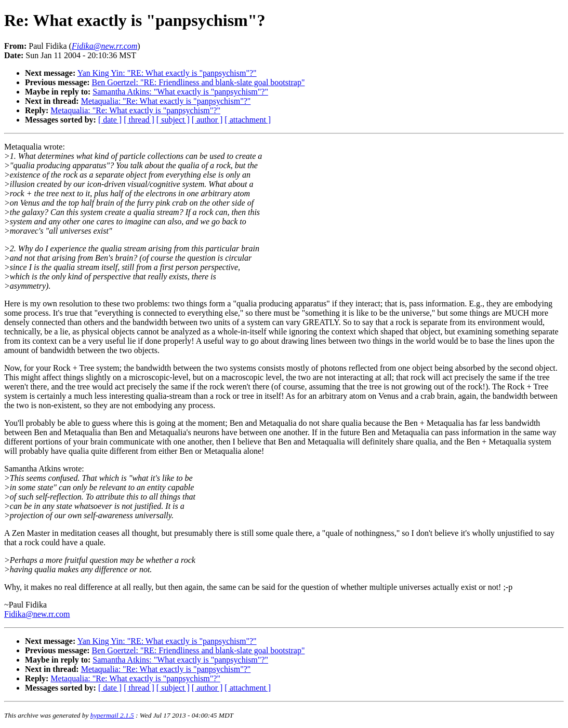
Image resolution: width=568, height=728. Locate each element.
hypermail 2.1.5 (112, 715)
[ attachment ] (248, 120)
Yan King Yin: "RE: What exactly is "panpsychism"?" (167, 73)
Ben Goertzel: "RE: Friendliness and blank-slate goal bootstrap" (199, 82)
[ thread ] (139, 120)
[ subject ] (173, 120)
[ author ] (207, 120)
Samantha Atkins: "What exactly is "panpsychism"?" (180, 92)
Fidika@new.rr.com (37, 614)
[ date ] (110, 120)
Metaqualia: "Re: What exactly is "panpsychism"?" (166, 101)
